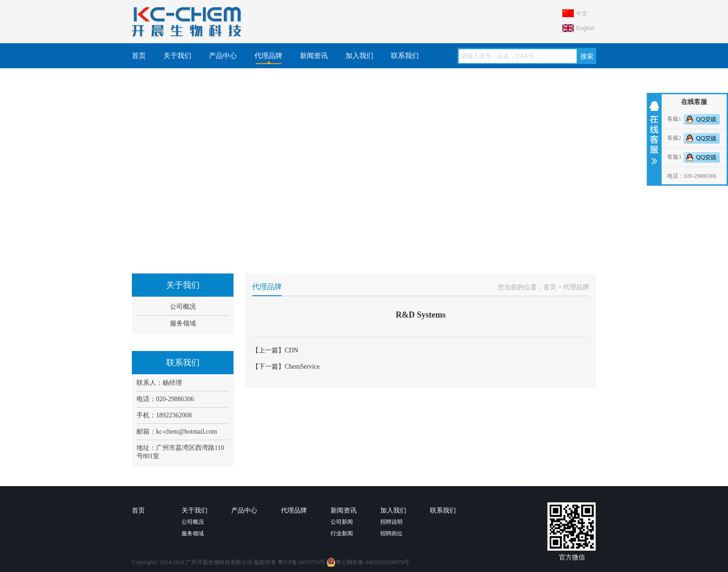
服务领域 (183, 323)
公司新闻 (342, 522)
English (585, 28)
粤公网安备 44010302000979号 (368, 562)
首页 (139, 56)
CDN (292, 350)
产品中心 (223, 56)
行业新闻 (342, 533)
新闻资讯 (314, 56)
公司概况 (183, 307)
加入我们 (359, 56)
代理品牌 (268, 56)
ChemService (302, 367)
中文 (582, 13)
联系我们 (405, 56)
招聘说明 (391, 522)
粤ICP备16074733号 (302, 562)
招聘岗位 (391, 533)
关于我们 (177, 56)
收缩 (653, 133)
